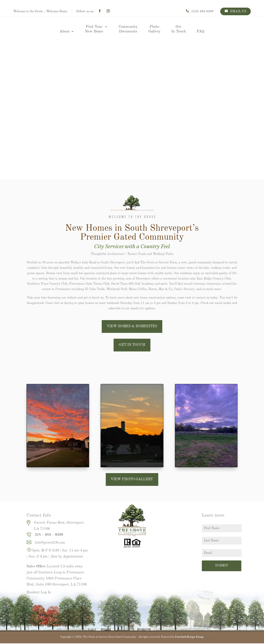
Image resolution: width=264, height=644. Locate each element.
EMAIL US (238, 11)
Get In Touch (179, 29)
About (65, 31)
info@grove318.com (50, 543)
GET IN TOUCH (132, 345)
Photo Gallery (154, 29)
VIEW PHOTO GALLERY (132, 479)
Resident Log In (39, 592)
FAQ (200, 31)
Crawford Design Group (189, 637)
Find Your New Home (94, 29)
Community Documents (128, 29)
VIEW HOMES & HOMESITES (132, 326)
